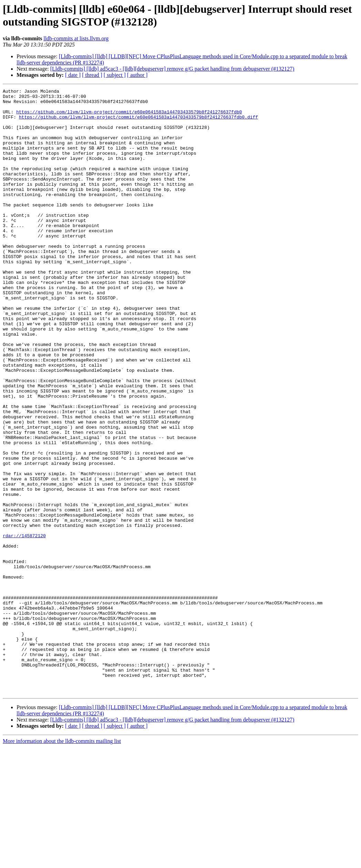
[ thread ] (92, 75)
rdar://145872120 (24, 625)
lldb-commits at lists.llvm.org (76, 38)
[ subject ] (115, 75)
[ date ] (73, 75)
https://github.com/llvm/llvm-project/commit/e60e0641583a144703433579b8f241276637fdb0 (129, 117)
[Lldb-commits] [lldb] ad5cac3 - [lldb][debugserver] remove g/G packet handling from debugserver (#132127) (172, 69)
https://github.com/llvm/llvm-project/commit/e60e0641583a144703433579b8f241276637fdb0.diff (138, 123)
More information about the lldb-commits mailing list (62, 862)
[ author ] (137, 75)
